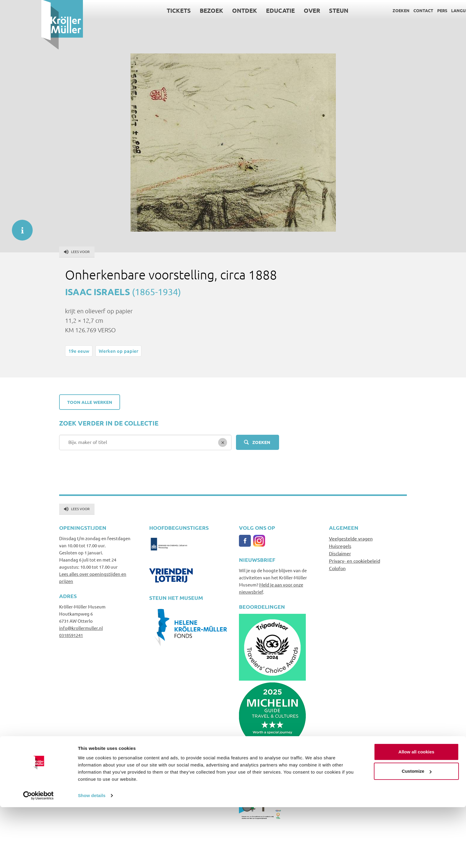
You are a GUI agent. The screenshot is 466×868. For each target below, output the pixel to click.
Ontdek (203, 10)
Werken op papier (118, 351)
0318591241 (71, 635)
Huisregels (340, 546)
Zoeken (360, 10)
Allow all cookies (417, 813)
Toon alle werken (90, 402)
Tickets (137, 10)
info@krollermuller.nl (81, 628)
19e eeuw (79, 351)
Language (421, 10)
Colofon (337, 568)
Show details (92, 856)
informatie (19, 227)
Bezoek (170, 10)
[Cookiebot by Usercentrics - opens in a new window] (38, 856)
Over (271, 10)
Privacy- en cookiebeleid (355, 561)
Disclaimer (340, 553)
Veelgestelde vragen (351, 538)
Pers (401, 10)
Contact (382, 10)
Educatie (239, 10)
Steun (297, 10)
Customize (417, 832)
